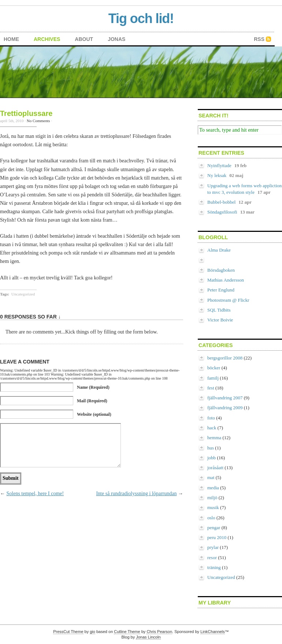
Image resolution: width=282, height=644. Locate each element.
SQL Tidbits (219, 310)
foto (211, 418)
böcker (214, 368)
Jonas (116, 39)
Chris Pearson (159, 632)
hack (212, 428)
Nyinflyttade (219, 165)
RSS (259, 39)
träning (214, 567)
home (11, 39)
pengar (214, 528)
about (84, 39)
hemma (214, 438)
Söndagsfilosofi (222, 212)
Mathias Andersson (226, 280)
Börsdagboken (221, 270)
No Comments (38, 121)
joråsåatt (215, 468)
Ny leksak (217, 175)
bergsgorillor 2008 (225, 358)
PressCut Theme (68, 632)
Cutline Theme (127, 632)
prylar (213, 547)
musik (213, 507)
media (213, 488)
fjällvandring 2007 (225, 398)
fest (211, 388)
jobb (211, 458)
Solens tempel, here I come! (35, 494)
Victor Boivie (220, 320)
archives (47, 39)
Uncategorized (23, 294)
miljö (212, 498)
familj (213, 378)
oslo (211, 518)
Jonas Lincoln (148, 637)
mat (211, 477)
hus (211, 448)
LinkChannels (213, 632)
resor (212, 558)
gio (92, 632)
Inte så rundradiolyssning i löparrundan (136, 494)
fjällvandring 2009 (225, 408)
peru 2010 (217, 537)
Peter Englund (221, 290)
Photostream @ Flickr (228, 300)
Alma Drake (219, 250)
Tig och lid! (141, 18)
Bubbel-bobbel (221, 202)
